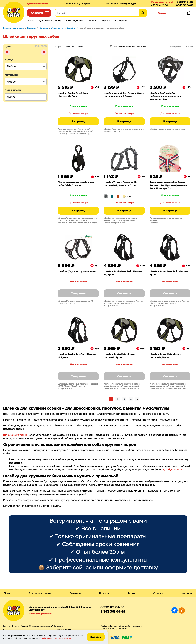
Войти (162, 13)
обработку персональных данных (55, 638)
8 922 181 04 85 (185, 2)
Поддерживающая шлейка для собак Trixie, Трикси (76, 184)
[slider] (7, 52)
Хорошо (96, 637)
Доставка (38, 4)
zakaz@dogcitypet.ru (41, 614)
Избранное (175, 13)
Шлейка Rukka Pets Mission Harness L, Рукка (119, 356)
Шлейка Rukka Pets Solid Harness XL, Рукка (123, 273)
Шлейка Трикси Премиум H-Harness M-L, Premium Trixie (120, 184)
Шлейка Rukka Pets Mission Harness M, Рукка (165, 356)
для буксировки (173, 470)
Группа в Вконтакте (175, 610)
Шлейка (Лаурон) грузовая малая (77, 271)
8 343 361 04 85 (185, 5)
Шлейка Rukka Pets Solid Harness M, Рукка (77, 356)
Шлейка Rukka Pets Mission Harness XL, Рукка (74, 95)
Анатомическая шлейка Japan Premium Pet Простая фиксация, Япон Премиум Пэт (169, 185)
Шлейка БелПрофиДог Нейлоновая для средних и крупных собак (166, 96)
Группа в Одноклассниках (182, 610)
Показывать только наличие (130, 46)
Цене (80, 46)
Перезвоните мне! (162, 2)
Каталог (37, 13)
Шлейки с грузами (15, 435)
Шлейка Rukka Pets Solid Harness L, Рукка (170, 273)
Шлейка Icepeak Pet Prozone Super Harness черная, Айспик (124, 95)
